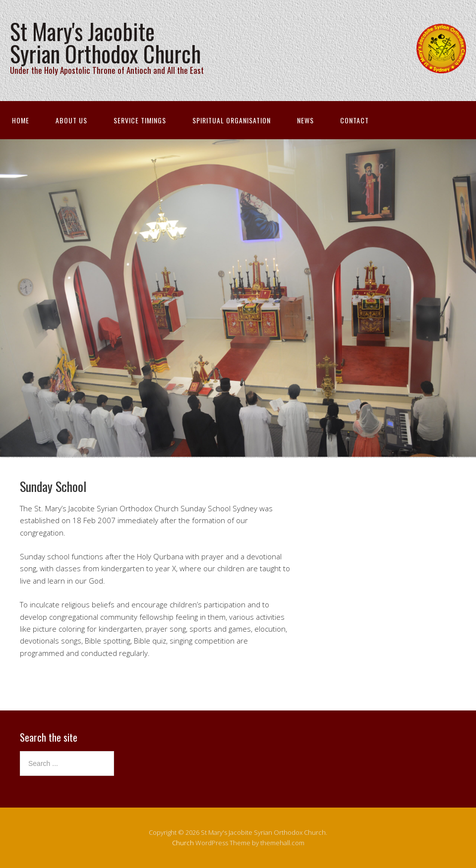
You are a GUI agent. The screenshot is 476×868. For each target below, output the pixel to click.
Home (21, 120)
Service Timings (140, 120)
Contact (355, 120)
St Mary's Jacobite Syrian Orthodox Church (105, 42)
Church (183, 843)
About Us (71, 120)
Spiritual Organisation (232, 120)
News (305, 120)
